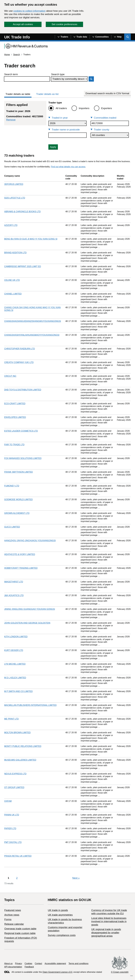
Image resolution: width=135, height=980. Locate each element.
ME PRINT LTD (11, 719)
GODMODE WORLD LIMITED (18, 499)
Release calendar (14, 924)
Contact (38, 963)
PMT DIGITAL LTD (13, 842)
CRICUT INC (10, 376)
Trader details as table (18, 94)
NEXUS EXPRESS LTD (15, 774)
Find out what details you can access (68, 167)
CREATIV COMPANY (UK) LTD (19, 362)
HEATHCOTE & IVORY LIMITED (20, 554)
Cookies (28, 963)
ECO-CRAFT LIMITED (15, 404)
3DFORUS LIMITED (14, 184)
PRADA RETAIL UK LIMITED (18, 856)
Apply (53, 147)
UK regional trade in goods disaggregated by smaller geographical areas (106, 933)
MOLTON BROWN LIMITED (17, 733)
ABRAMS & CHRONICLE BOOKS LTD (22, 212)
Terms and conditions (79, 963)
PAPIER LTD (10, 828)
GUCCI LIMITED (12, 527)
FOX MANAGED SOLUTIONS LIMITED (23, 458)
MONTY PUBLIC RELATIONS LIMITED (23, 746)
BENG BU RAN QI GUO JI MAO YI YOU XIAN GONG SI (31, 239)
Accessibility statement (55, 963)
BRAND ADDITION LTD (15, 253)
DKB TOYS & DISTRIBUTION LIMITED (23, 390)
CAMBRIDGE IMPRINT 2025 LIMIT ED (23, 266)
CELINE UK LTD (12, 280)
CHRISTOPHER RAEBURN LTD (20, 349)
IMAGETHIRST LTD (14, 582)
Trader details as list (47, 94)
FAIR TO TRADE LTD (14, 445)
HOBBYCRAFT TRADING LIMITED (21, 568)
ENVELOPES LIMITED (15, 417)
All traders (61, 108)
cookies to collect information (29, 11)
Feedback (29, 967)
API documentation (13, 967)
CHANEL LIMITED (13, 294)
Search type (58, 74)
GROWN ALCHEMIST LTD (17, 513)
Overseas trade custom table (20, 929)
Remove (11, 120)
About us (8, 963)
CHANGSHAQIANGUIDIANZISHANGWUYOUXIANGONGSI (33, 321)
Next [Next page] (76, 878)
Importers (84, 108)
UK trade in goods (58, 910)
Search (17, 55)
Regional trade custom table (20, 933)
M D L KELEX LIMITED (15, 678)
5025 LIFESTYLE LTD (15, 198)
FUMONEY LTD (12, 486)
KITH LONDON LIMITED (16, 637)
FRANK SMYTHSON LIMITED (19, 472)
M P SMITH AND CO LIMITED (18, 691)
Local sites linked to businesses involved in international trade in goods (109, 921)
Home (7, 55)
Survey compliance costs (62, 935)
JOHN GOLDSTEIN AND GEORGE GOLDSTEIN (27, 623)
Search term (11, 74)
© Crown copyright (120, 972)
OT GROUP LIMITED (14, 787)
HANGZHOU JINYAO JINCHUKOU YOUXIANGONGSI (30, 541)
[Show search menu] (127, 37)
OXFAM (8, 801)
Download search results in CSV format (107, 93)
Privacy (19, 963)
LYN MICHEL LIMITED (15, 664)
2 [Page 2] (17, 878)
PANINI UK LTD (12, 815)
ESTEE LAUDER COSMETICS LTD (21, 431)
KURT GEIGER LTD (14, 650)
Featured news (13, 910)
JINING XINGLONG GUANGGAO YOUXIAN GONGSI (30, 609)
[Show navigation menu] (63, 37)
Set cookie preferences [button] (64, 24)
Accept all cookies (23, 24)
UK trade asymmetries (60, 915)
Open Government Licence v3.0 (57, 972)
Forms (8, 919)
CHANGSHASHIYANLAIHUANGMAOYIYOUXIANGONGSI (32, 335)
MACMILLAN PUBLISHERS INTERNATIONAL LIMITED (30, 705)
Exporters (107, 108)
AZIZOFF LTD (11, 225)
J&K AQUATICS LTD (14, 595)
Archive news (12, 915)
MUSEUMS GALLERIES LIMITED (20, 760)
